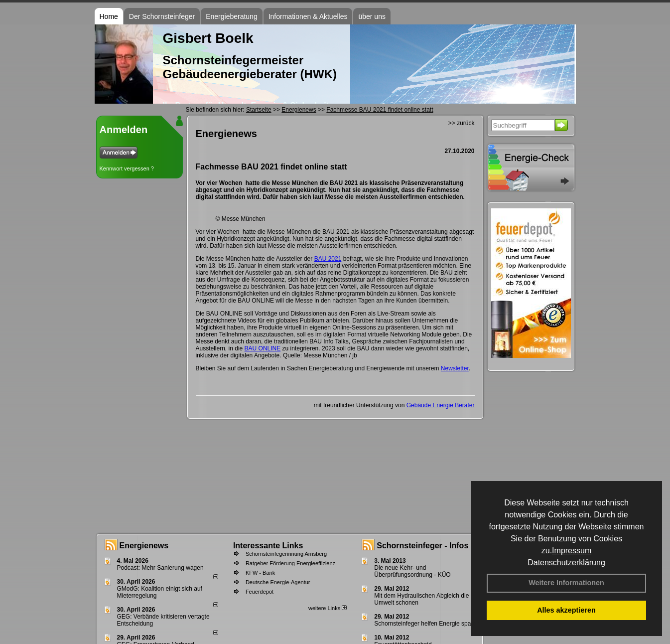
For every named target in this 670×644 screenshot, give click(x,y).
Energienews (144, 546)
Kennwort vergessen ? (127, 168)
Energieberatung (232, 16)
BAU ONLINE (263, 348)
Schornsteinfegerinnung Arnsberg (286, 554)
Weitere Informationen (566, 583)
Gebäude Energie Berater (441, 405)
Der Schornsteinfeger (162, 16)
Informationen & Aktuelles (308, 16)
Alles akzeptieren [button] (566, 610)
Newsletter (455, 368)
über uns (372, 16)
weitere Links (328, 608)
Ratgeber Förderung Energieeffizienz (290, 563)
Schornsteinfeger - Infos (422, 546)
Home (109, 16)
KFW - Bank (260, 573)
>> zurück (462, 123)
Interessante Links (268, 546)
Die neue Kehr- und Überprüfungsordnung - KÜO (412, 571)
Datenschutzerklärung (566, 563)
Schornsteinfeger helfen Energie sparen (427, 624)
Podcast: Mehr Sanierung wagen (160, 568)
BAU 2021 (328, 259)
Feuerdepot (260, 592)
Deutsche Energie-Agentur (278, 582)
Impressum (572, 551)
